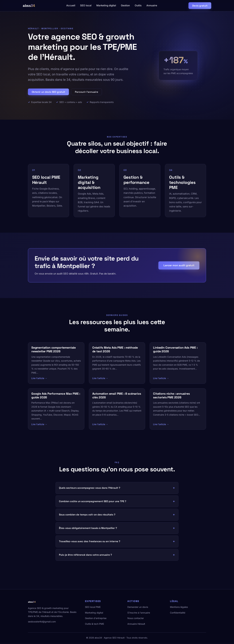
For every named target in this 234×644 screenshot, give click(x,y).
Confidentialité (178, 614)
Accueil (71, 5)
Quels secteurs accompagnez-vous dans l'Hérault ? (90, 489)
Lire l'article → (39, 379)
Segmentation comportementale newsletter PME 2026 (54, 351)
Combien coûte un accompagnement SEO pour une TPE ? (93, 502)
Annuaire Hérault (136, 625)
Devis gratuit (200, 6)
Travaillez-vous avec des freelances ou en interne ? (90, 542)
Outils (138, 5)
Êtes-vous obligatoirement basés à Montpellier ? (88, 529)
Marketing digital (106, 5)
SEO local (86, 5)
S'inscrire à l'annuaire (139, 614)
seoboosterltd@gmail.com (42, 623)
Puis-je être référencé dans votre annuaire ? (85, 556)
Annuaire (152, 5)
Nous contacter (136, 619)
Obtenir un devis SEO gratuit (48, 92)
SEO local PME (93, 608)
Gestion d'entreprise (96, 619)
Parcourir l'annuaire (87, 92)
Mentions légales (179, 608)
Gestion (125, 5)
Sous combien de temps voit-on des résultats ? (87, 516)
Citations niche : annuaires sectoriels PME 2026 (171, 396)
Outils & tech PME (94, 625)
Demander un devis (138, 608)
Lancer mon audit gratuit (179, 266)
